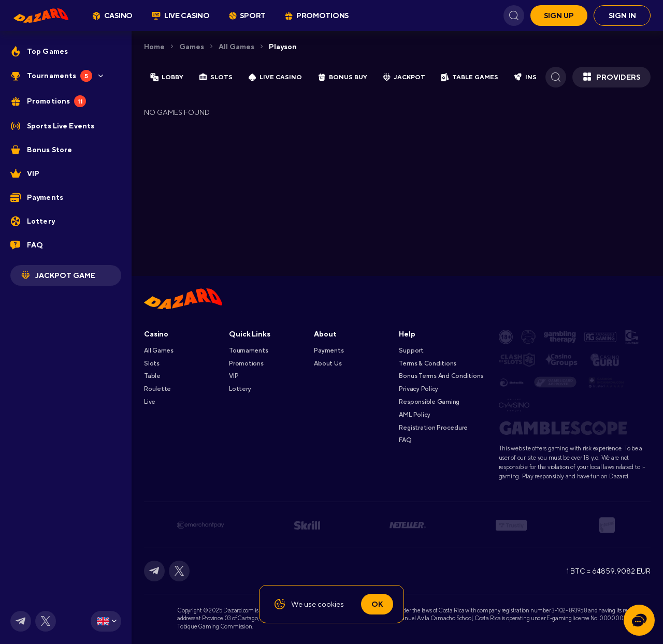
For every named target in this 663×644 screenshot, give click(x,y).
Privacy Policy (419, 389)
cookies (331, 604)
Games (192, 47)
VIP (234, 376)
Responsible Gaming (429, 402)
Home (154, 47)
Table (152, 376)
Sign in (622, 16)
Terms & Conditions (428, 363)
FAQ (405, 440)
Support (411, 350)
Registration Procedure (433, 428)
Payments (329, 350)
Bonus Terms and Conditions (441, 376)
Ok (377, 604)
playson (283, 47)
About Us (328, 363)
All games (236, 47)
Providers (611, 77)
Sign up (559, 16)
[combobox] (106, 621)
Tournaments (248, 350)
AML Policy (415, 415)
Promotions (246, 363)
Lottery (240, 389)
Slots (152, 363)
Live (150, 402)
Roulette (157, 389)
